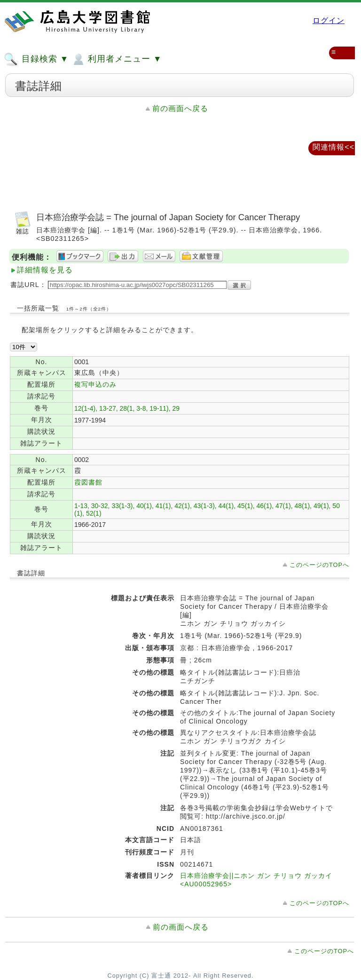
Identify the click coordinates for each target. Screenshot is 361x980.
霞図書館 (88, 482)
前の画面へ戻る (180, 108)
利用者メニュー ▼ (116, 59)
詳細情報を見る (45, 270)
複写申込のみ (95, 384)
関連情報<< (334, 147)
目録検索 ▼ (36, 59)
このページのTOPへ (319, 565)
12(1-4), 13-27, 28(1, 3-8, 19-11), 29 (127, 408)
